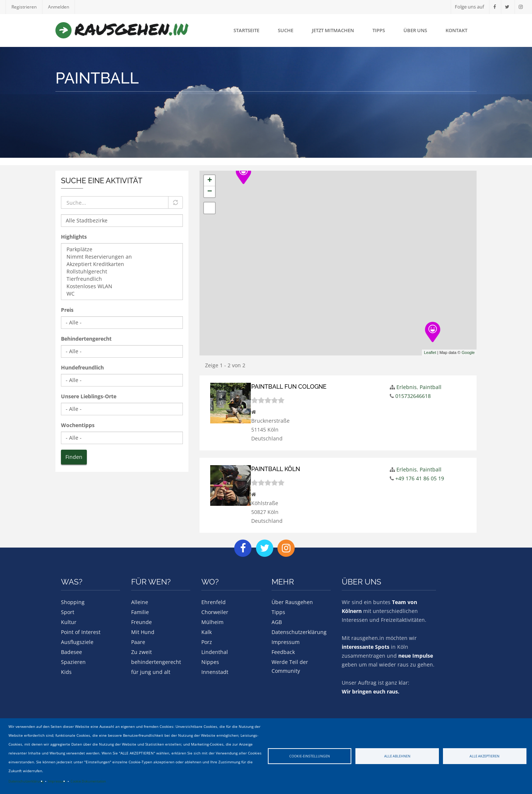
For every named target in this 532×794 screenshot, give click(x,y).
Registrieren (25, 7)
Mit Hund (143, 632)
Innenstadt (215, 672)
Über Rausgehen (292, 602)
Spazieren (73, 662)
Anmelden (60, 7)
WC (122, 294)
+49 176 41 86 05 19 (420, 478)
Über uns (415, 30)
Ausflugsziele (77, 642)
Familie (140, 612)
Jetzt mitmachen (333, 30)
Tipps (379, 30)
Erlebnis (407, 387)
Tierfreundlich (122, 279)
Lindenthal (215, 652)
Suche (286, 30)
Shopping (73, 602)
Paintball (431, 387)
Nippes (210, 662)
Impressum (57, 781)
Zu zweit (141, 652)
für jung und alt (151, 672)
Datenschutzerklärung (26, 781)
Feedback (283, 652)
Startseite (246, 30)
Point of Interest (81, 632)
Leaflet (430, 352)
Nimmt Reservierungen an (122, 257)
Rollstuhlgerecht (122, 272)
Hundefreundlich (82, 367)
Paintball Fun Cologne (291, 386)
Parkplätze (122, 249)
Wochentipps (78, 425)
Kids (66, 672)
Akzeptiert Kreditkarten (122, 264)
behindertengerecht (156, 662)
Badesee (71, 652)
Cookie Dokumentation (88, 781)
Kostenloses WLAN (122, 286)
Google (468, 352)
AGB (277, 622)
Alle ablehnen (397, 756)
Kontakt (456, 30)
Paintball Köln (277, 469)
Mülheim (212, 622)
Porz (207, 642)
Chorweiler (215, 612)
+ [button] (210, 181)
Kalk (207, 632)
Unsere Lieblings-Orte (89, 396)
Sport (68, 612)
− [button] (210, 192)
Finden (74, 457)
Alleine (140, 602)
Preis (67, 310)
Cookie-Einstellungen (310, 756)
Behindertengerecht (86, 339)
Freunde (141, 622)
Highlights (74, 237)
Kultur (69, 622)
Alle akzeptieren (485, 756)
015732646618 (413, 396)
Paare (138, 642)
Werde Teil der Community (290, 666)
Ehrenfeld (214, 602)
